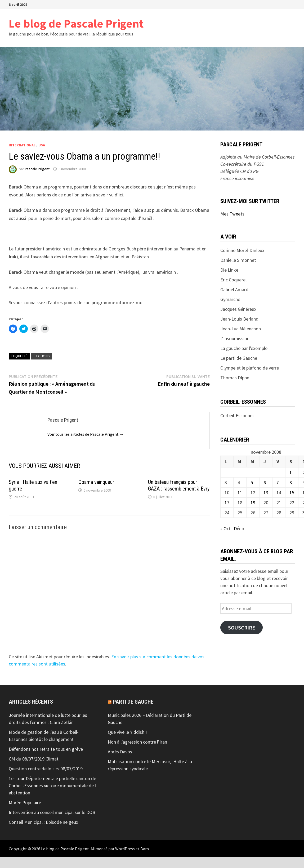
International (22, 145)
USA (42, 145)
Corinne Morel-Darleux (242, 250)
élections (41, 356)
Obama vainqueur (96, 482)
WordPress (125, 849)
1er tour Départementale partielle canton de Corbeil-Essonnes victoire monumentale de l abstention (52, 786)
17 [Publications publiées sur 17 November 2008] (227, 503)
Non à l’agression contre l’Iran (137, 742)
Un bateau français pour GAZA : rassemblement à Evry (179, 485)
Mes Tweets (232, 214)
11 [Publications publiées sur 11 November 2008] (240, 493)
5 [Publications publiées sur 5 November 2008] (252, 482)
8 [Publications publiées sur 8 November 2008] (291, 482)
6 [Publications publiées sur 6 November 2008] (265, 482)
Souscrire (242, 628)
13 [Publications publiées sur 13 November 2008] (266, 493)
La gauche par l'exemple (244, 348)
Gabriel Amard (234, 289)
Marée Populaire (25, 802)
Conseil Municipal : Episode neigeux (43, 822)
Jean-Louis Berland (239, 319)
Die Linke (229, 270)
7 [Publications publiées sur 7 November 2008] (278, 482)
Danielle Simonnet (238, 260)
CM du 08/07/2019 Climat (34, 759)
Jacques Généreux (238, 309)
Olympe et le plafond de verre (250, 368)
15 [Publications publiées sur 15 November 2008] (292, 493)
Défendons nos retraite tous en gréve (46, 749)
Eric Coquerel (233, 280)
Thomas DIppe (235, 378)
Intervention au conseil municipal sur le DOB (52, 812)
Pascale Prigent (37, 169)
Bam (145, 849)
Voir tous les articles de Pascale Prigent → (86, 434)
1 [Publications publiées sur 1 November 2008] (291, 472)
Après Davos (120, 752)
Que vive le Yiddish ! (127, 732)
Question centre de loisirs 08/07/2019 (46, 769)
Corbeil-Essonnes (237, 415)
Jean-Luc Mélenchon (241, 329)
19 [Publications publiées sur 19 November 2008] (253, 503)
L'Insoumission (235, 338)
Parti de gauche (133, 702)
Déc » (239, 529)
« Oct (225, 529)
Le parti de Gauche (239, 358)
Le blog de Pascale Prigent (76, 23)
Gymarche (230, 299)
